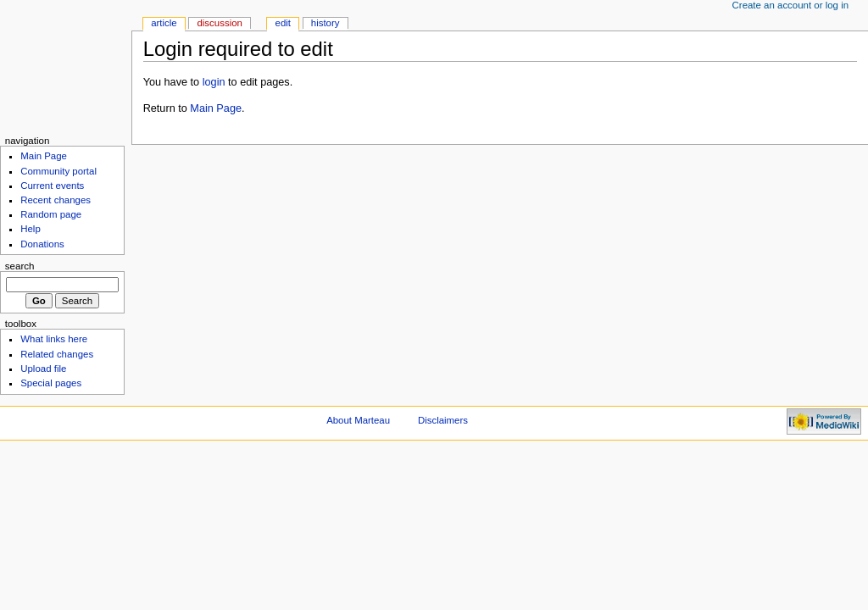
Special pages (51, 383)
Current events (52, 186)
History (325, 23)
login (214, 82)
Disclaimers (443, 420)
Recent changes (56, 200)
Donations (42, 244)
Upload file (43, 369)
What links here (54, 339)
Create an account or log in (791, 5)
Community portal (58, 171)
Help (31, 229)
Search (20, 266)
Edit (283, 23)
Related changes (57, 354)
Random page (51, 214)
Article (164, 23)
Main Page (216, 108)
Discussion (219, 23)
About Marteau (358, 420)
